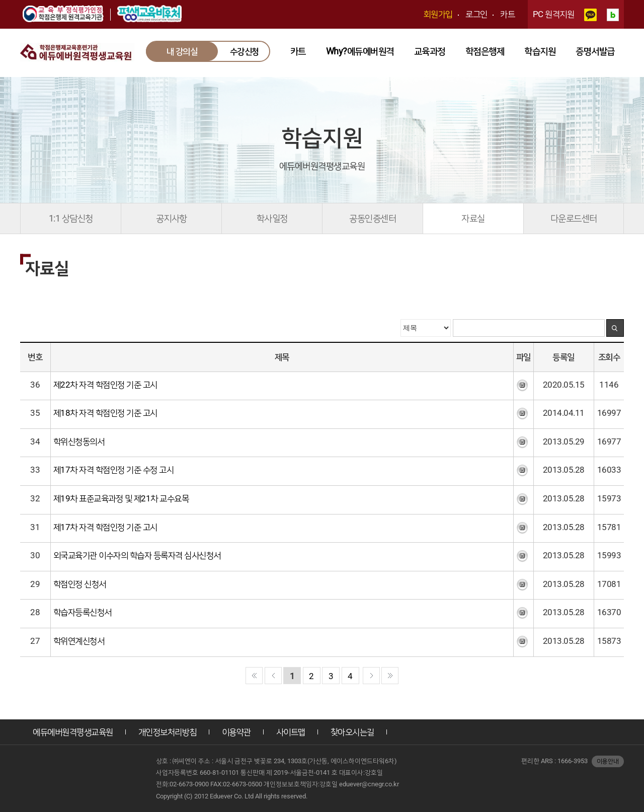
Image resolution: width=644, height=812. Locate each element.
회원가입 (438, 14)
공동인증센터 (373, 218)
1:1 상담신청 (71, 218)
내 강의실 (182, 51)
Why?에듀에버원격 (360, 51)
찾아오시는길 (352, 732)
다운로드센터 (574, 218)
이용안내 (608, 761)
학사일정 (272, 218)
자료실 (473, 218)
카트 (507, 14)
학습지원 (540, 51)
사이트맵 (291, 732)
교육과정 (430, 51)
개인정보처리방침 (168, 732)
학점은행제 (485, 51)
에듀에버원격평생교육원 (73, 732)
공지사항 (172, 218)
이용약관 (236, 732)
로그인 (476, 14)
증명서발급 (595, 51)
